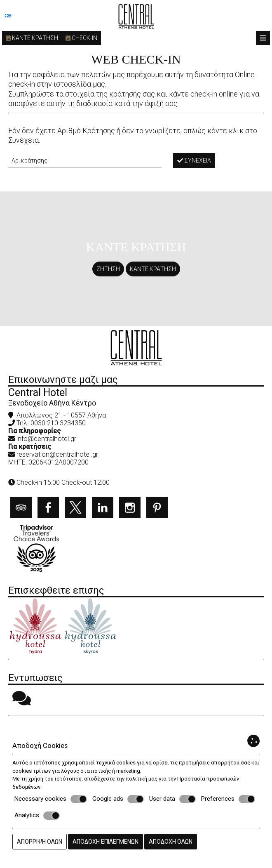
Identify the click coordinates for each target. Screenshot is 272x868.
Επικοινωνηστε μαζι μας (63, 380)
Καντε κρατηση (32, 38)
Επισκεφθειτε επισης (56, 590)
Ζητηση (108, 269)
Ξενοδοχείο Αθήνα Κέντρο (52, 403)
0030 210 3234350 (58, 423)
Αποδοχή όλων (171, 842)
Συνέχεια (194, 160)
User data (172, 799)
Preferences (228, 799)
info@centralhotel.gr (46, 439)
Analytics (37, 816)
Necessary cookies (51, 799)
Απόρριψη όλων (40, 842)
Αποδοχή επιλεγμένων (106, 842)
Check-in (81, 38)
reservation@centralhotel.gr (57, 454)
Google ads (118, 799)
